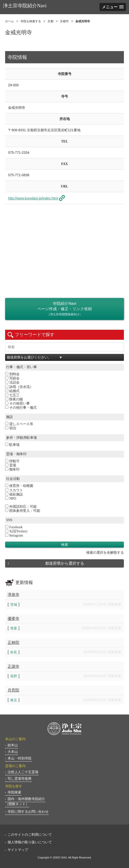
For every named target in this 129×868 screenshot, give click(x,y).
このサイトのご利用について (30, 835)
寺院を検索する (31, 21)
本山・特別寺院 (20, 758)
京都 (50, 21)
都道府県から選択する (65, 563)
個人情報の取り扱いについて (30, 842)
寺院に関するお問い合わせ (28, 812)
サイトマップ (18, 850)
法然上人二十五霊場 (23, 772)
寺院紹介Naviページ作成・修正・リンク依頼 (64, 309)
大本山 (13, 752)
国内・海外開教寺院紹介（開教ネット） (25, 801)
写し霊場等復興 (20, 779)
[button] (113, 7)
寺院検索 (14, 792)
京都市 (64, 21)
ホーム (10, 21)
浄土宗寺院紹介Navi (25, 6)
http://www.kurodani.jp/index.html (33, 198)
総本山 (13, 745)
